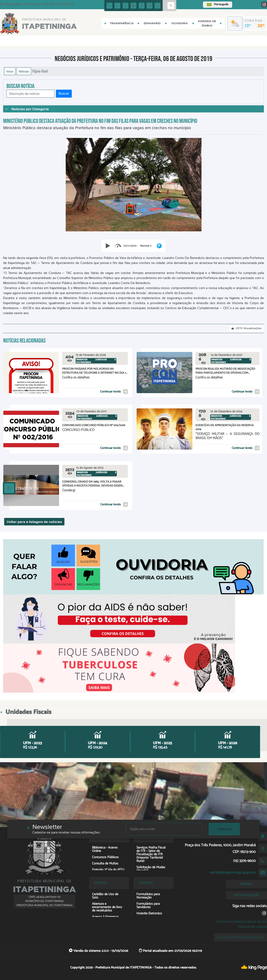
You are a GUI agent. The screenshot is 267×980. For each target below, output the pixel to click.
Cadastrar (224, 829)
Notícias (24, 71)
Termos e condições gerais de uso (242, 922)
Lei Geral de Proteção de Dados (240, 937)
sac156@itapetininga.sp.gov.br (233, 873)
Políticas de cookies (252, 927)
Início (10, 71)
